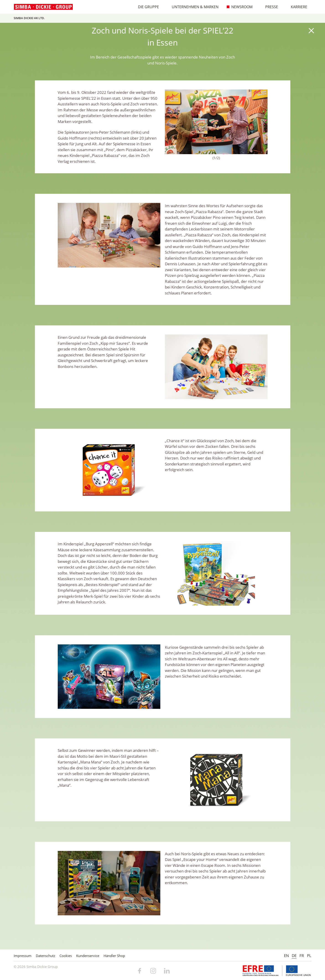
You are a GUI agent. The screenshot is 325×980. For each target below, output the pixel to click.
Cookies (66, 956)
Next (262, 122)
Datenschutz (45, 956)
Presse (269, 7)
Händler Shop (114, 956)
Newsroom (239, 7)
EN (286, 956)
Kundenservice (88, 956)
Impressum (23, 956)
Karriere (297, 7)
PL (309, 956)
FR (302, 956)
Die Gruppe (146, 7)
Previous (171, 122)
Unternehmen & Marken (193, 7)
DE (294, 956)
